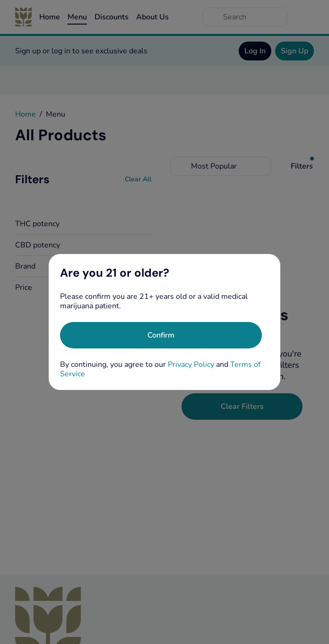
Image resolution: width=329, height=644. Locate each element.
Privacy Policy (191, 364)
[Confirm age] (161, 335)
